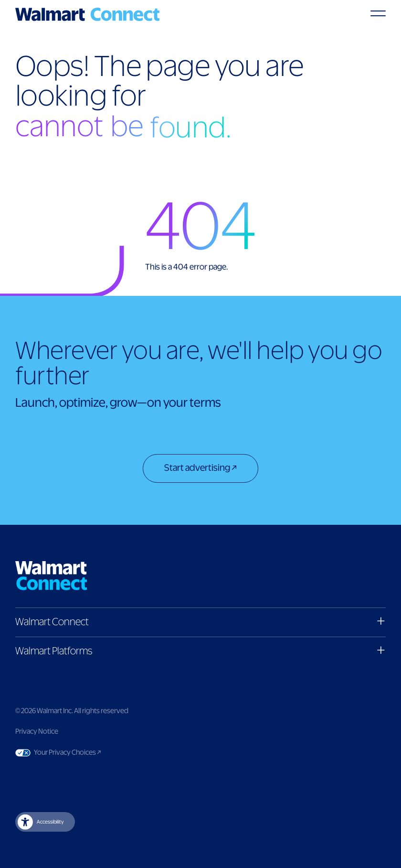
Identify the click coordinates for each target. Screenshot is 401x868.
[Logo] (87, 14)
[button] (200, 622)
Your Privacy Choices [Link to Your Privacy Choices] (85, 753)
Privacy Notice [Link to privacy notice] (37, 732)
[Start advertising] (200, 469)
